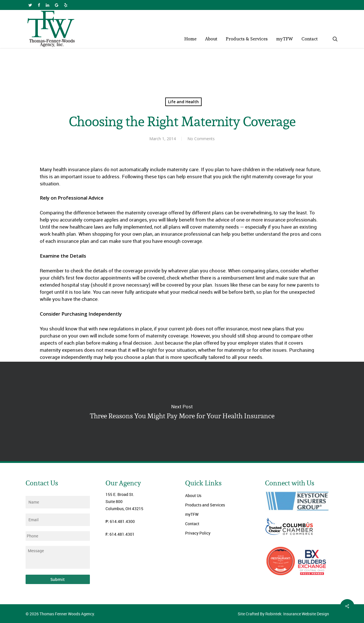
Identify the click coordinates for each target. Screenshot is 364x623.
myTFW (192, 514)
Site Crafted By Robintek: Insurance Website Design (283, 614)
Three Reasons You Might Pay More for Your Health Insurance (182, 411)
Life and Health (183, 102)
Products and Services (205, 505)
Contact (192, 524)
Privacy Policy (198, 533)
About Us (193, 495)
